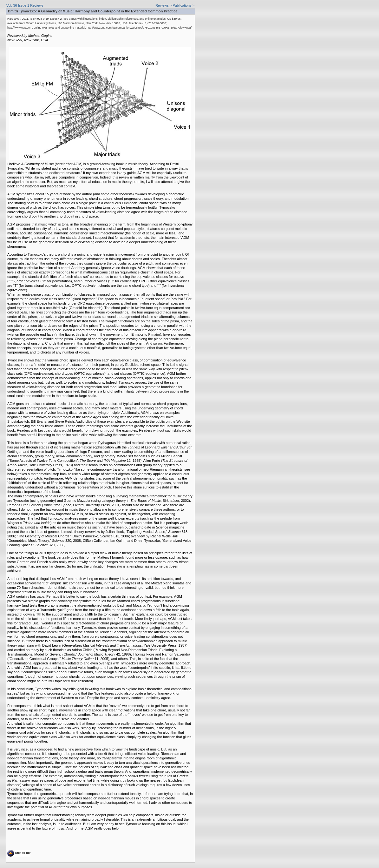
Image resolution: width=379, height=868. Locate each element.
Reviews (162, 5)
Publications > (183, 5)
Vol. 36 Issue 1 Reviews (25, 5)
